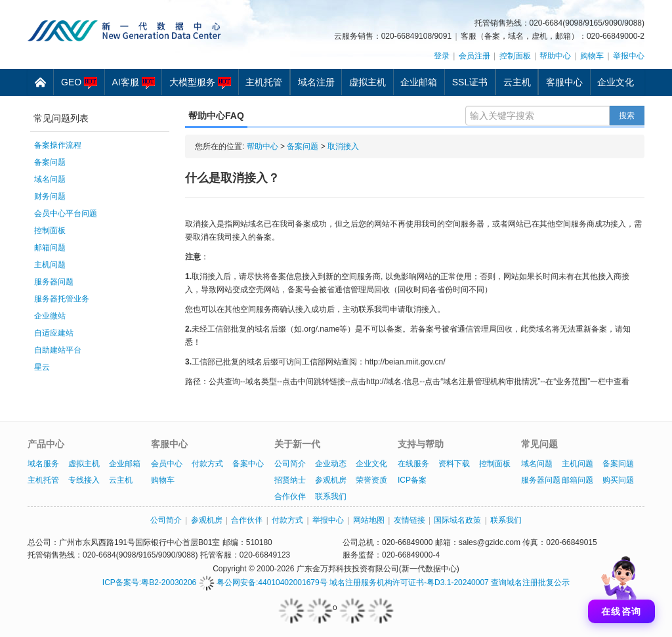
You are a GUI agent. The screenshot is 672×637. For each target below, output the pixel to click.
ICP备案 (412, 480)
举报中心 (629, 56)
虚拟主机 (367, 82)
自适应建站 (54, 333)
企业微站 (50, 316)
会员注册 (474, 56)
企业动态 (331, 464)
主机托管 (264, 82)
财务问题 (50, 196)
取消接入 (343, 146)
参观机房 (331, 480)
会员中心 (167, 464)
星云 (42, 367)
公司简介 (290, 464)
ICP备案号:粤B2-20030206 (149, 582)
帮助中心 (555, 56)
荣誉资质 (371, 480)
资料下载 (454, 464)
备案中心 (248, 464)
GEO (79, 83)
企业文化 (616, 82)
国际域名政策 (457, 520)
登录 (442, 56)
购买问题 (618, 480)
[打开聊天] (621, 586)
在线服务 (413, 464)
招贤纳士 (290, 480)
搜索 (627, 116)
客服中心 (564, 82)
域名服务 (43, 464)
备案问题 (50, 162)
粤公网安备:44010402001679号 (263, 582)
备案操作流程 (58, 145)
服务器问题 (54, 282)
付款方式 (207, 464)
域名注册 (316, 82)
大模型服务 (200, 83)
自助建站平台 (58, 350)
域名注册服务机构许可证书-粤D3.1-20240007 (409, 582)
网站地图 (369, 520)
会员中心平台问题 (66, 213)
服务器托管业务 (62, 299)
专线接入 (84, 480)
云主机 (517, 82)
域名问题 (50, 179)
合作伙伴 (290, 496)
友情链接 (409, 520)
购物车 (592, 56)
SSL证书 (470, 82)
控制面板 (515, 56)
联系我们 (331, 496)
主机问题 (50, 265)
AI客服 (133, 83)
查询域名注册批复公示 (530, 582)
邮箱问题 (50, 248)
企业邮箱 (419, 82)
